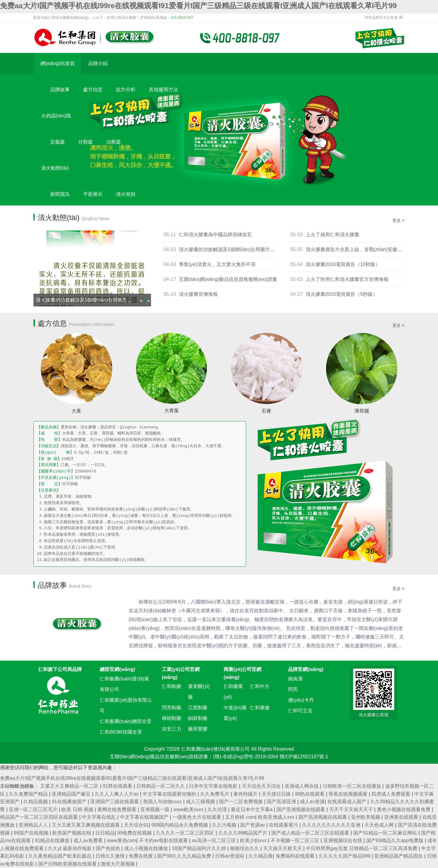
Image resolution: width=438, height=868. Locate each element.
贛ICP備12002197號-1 (304, 757)
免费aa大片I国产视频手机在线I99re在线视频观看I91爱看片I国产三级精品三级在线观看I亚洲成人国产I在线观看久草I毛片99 (198, 6)
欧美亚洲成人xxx (277, 817)
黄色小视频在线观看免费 (404, 809)
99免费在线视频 (135, 833)
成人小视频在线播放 (147, 848)
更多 (398, 220)
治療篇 (113, 142)
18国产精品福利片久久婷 (200, 848)
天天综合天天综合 (262, 786)
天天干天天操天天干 (352, 809)
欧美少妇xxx (254, 840)
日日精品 (105, 833)
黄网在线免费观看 (117, 809)
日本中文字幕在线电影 (214, 786)
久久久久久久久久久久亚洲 (332, 825)
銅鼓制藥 (198, 718)
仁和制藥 (172, 686)
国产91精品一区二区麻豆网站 (386, 833)
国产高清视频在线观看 (323, 817)
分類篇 (85, 142)
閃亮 (293, 689)
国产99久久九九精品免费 (185, 856)
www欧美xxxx (189, 809)
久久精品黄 (261, 856)
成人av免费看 (89, 840)
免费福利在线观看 (296, 856)
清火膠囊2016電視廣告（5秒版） (342, 294)
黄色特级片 (246, 794)
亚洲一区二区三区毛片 (34, 809)
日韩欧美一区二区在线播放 (353, 786)
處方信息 (93, 90)
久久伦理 (218, 809)
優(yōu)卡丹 (301, 700)
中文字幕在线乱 (99, 817)
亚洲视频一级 (155, 809)
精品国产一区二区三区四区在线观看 (40, 817)
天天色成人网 (380, 825)
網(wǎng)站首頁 (58, 63)
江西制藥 (198, 708)
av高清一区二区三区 (215, 840)
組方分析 (126, 90)
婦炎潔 (295, 679)
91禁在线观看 (118, 786)
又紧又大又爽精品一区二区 (70, 786)
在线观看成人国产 (347, 802)
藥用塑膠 (198, 729)
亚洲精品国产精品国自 (399, 856)
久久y (54, 848)
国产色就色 (109, 848)
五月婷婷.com (240, 817)
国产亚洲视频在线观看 (301, 809)
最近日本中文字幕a (252, 809)
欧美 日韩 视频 (78, 809)
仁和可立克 (300, 711)
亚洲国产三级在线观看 (115, 802)
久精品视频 (36, 802)
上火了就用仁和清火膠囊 (332, 235)
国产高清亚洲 (282, 802)
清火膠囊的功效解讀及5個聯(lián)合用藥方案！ (86, 300)
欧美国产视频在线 (72, 833)
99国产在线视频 (32, 833)
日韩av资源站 (230, 856)
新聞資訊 (60, 194)
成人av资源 (312, 802)
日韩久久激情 (111, 856)
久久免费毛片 (215, 794)
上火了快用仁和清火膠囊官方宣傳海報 (347, 279)
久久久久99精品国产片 (244, 833)
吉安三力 (172, 729)
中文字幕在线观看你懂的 (170, 794)
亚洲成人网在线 (302, 786)
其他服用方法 (163, 90)
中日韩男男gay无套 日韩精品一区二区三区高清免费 (362, 848)
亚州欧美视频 (366, 817)
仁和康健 (260, 708)
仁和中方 (260, 686)
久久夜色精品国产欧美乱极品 (61, 856)
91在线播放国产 (70, 802)
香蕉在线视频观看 (349, 794)
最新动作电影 (78, 848)
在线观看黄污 (284, 825)
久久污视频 (225, 825)
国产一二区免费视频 (242, 802)
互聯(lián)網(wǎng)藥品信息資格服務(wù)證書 (228, 279)
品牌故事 (60, 90)
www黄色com (122, 840)
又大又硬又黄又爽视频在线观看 (86, 825)
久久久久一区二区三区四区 (186, 833)
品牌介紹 (98, 63)
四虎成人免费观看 (391, 794)
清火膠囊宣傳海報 (198, 294)
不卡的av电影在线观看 (164, 840)
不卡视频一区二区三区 (296, 840)
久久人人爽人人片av (117, 794)
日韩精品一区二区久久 (161, 786)
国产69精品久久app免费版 (396, 840)
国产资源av (253, 825)
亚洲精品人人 (34, 825)
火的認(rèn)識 (56, 116)
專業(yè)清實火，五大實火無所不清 (217, 264)
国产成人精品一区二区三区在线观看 (311, 833)
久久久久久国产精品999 (345, 856)
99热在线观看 (310, 794)
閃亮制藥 (172, 708)
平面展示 (93, 194)
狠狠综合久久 (245, 848)
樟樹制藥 (172, 718)
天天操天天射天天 (283, 848)
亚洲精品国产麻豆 (72, 794)
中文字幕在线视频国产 (145, 817)
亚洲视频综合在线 (343, 840)
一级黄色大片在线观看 (197, 817)
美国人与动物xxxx (163, 802)
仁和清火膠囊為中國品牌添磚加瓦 (215, 235)
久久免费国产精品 (29, 794)
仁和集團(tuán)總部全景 (126, 721)
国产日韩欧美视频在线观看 (68, 864)
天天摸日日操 (277, 794)
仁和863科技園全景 (121, 732)
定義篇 (57, 142)
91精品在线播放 (53, 840)
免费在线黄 (141, 856)
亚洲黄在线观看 (402, 817)
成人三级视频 (201, 802)
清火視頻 (126, 194)
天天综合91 (136, 825)
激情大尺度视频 (118, 864)
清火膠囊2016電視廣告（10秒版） (343, 264)
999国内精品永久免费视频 (181, 825)
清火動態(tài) (55, 168)
